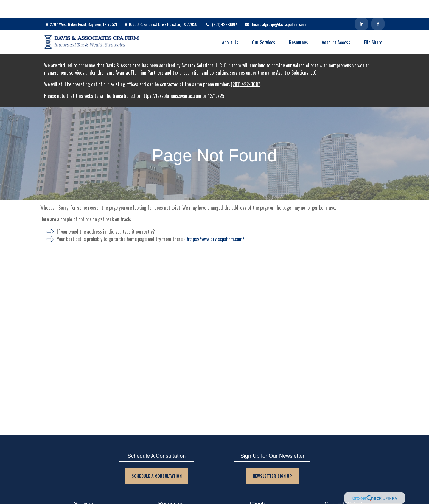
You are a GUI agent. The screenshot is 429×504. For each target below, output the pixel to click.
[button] (230, 24)
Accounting (84, 501)
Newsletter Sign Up (272, 458)
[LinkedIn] (362, 6)
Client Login (258, 501)
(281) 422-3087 (221, 6)
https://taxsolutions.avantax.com (171, 78)
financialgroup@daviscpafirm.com (275, 6)
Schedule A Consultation (157, 458)
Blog (171, 501)
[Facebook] (378, 6)
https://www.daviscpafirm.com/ (216, 221)
